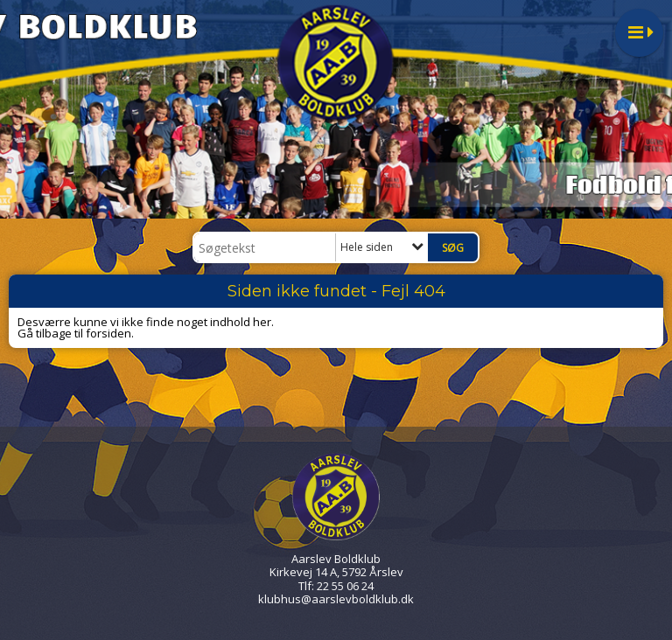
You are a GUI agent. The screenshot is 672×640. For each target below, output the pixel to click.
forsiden (108, 333)
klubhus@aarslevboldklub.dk (336, 599)
